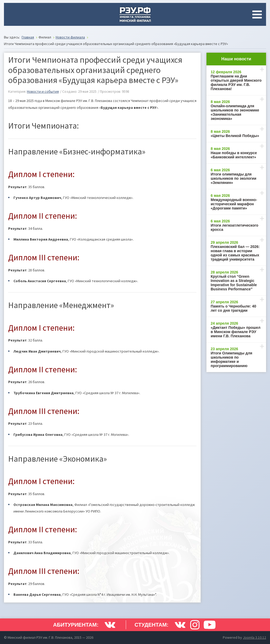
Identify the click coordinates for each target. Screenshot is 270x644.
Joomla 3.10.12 (254, 637)
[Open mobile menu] (258, 14)
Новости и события (43, 91)
